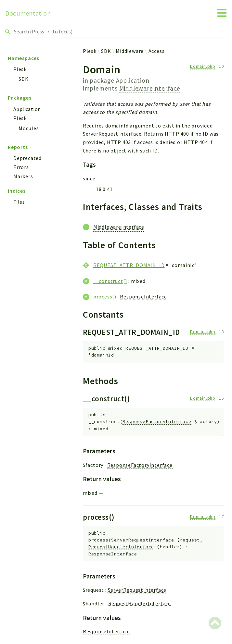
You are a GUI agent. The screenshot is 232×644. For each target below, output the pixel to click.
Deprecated (27, 158)
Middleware (130, 51)
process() (105, 297)
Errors (21, 167)
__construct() (110, 281)
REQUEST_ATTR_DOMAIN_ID (129, 265)
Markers (23, 176)
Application (27, 109)
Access (157, 51)
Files (19, 202)
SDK (23, 79)
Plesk (20, 69)
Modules (29, 128)
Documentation (28, 13)
